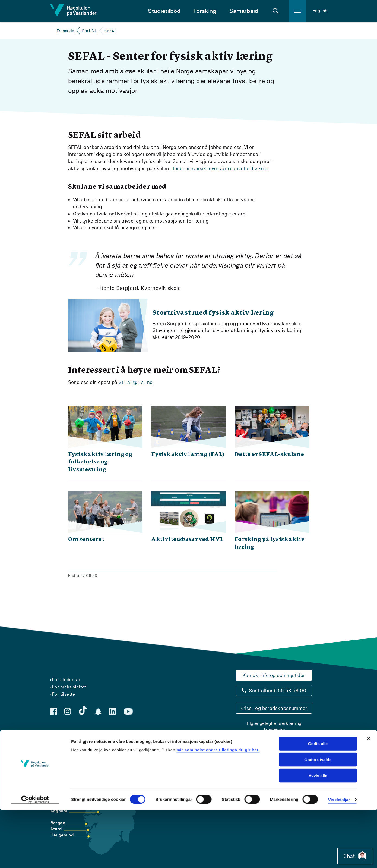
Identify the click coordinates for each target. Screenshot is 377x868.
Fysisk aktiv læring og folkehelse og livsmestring (100, 473)
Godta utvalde (318, 817)
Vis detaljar (339, 857)
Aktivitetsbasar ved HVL (187, 550)
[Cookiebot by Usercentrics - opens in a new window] (35, 857)
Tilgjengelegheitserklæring (274, 723)
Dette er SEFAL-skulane (269, 465)
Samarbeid (244, 11)
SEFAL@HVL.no (136, 393)
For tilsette (64, 694)
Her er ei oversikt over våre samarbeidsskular (222, 168)
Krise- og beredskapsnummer (274, 708)
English (320, 11)
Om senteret (86, 550)
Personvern (274, 730)
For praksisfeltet (69, 687)
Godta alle (318, 801)
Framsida (66, 31)
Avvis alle (318, 833)
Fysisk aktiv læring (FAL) (188, 465)
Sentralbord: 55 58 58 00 (278, 690)
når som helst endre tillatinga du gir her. (218, 807)
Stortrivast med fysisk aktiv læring (229, 318)
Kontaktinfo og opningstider (274, 675)
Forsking (205, 11)
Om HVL (89, 31)
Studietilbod (164, 11)
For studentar (66, 680)
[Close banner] (369, 796)
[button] (276, 11)
